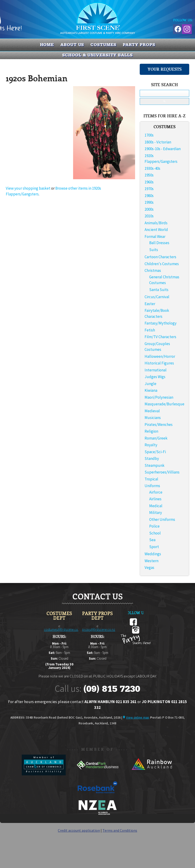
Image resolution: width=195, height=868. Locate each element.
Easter (150, 304)
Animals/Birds (156, 223)
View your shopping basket (28, 188)
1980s (149, 196)
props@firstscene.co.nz (99, 630)
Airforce (156, 492)
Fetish (150, 330)
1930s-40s (152, 168)
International (156, 370)
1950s (149, 175)
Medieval (152, 411)
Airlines (155, 499)
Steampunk (155, 465)
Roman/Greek (156, 438)
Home (47, 45)
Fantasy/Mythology (161, 323)
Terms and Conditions (120, 830)
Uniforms (152, 486)
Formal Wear (155, 237)
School (155, 533)
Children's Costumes (162, 264)
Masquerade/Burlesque (164, 404)
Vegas (149, 568)
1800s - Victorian (158, 142)
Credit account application (79, 830)
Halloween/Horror (160, 356)
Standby (152, 458)
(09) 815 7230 (112, 689)
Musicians (153, 418)
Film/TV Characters (160, 337)
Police (154, 526)
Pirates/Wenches (159, 425)
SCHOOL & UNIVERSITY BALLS (97, 55)
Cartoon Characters (160, 257)
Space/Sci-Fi (155, 452)
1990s (149, 202)
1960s (149, 182)
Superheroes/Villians (162, 472)
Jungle (150, 384)
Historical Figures (159, 363)
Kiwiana (151, 390)
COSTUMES (103, 45)
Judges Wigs (155, 377)
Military (156, 513)
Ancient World (156, 230)
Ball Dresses (159, 243)
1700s (149, 135)
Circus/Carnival (157, 297)
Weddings (153, 554)
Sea (152, 540)
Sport (154, 547)
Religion (151, 431)
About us (72, 45)
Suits (154, 250)
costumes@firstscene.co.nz (63, 630)
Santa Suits (159, 290)
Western (152, 561)
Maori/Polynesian (159, 397)
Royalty (151, 445)
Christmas (153, 270)
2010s (149, 216)
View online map (138, 717)
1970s (149, 189)
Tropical (151, 479)
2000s (149, 209)
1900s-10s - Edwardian (163, 149)
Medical (156, 506)
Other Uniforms (162, 519)
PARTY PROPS (139, 45)
